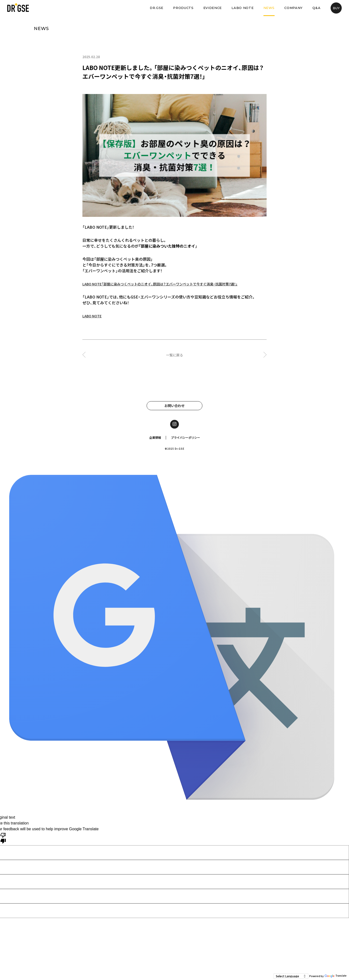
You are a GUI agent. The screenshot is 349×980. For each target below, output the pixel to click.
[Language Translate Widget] (291, 976)
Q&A (316, 8)
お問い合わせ (174, 406)
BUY (336, 8)
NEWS (269, 8)
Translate (336, 976)
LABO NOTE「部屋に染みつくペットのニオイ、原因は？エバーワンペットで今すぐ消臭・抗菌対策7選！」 (171, 284)
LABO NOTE (242, 8)
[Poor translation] (3, 840)
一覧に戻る (174, 354)
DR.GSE (157, 8)
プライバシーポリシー (186, 440)
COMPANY (293, 8)
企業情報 (153, 440)
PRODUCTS (183, 8)
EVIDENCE (213, 8)
